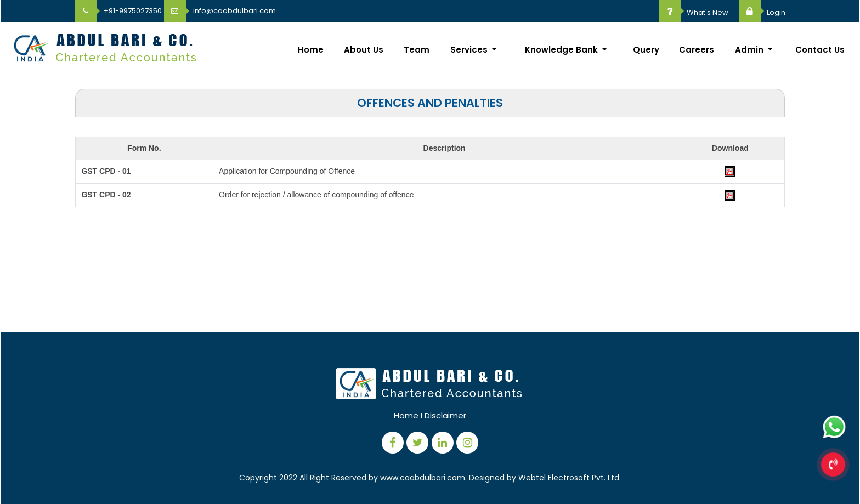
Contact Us (820, 50)
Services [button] (470, 50)
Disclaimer (445, 415)
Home (311, 50)
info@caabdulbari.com (220, 11)
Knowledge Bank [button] (562, 50)
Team (417, 50)
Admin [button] (750, 50)
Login (762, 12)
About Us (364, 50)
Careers (697, 50)
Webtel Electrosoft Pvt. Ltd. (570, 478)
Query (646, 50)
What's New (694, 12)
